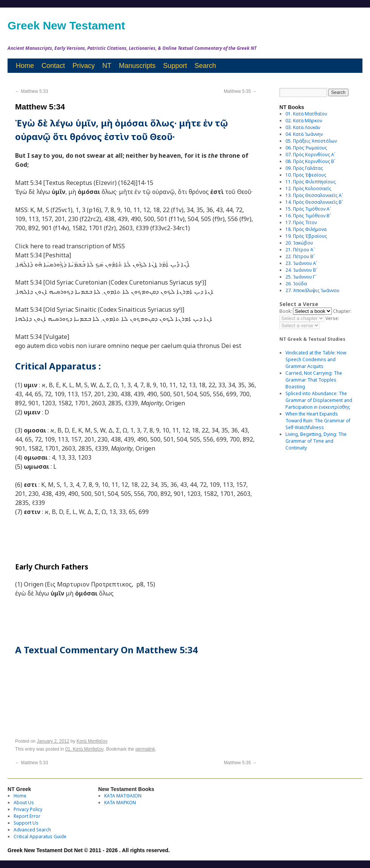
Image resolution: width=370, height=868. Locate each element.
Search (205, 66)
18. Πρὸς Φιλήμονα (306, 229)
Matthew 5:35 (240, 91)
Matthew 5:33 (32, 91)
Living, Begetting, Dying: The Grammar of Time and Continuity (316, 441)
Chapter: (342, 311)
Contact (53, 66)
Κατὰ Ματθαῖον (92, 741)
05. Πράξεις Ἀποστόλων (311, 141)
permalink (145, 749)
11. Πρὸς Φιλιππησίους (311, 182)
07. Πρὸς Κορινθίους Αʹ (310, 155)
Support (175, 66)
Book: (286, 311)
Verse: (332, 318)
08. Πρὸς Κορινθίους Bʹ (310, 161)
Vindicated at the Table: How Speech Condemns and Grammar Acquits (316, 359)
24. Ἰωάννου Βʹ (301, 270)
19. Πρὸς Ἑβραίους (306, 236)
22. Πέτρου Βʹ (300, 256)
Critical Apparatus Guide (40, 836)
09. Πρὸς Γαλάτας (304, 168)
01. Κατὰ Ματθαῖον (85, 749)
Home (25, 66)
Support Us (26, 823)
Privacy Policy (28, 809)
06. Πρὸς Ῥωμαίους (306, 148)
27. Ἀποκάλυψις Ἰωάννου (312, 290)
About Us (24, 803)
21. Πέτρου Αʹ (300, 250)
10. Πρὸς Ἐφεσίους (306, 175)
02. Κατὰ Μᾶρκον (304, 121)
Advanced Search (32, 830)
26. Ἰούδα (296, 284)
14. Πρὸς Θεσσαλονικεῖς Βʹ (314, 202)
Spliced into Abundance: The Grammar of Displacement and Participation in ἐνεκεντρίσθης (319, 400)
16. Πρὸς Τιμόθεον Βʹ (308, 216)
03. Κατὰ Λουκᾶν (303, 127)
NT (107, 66)
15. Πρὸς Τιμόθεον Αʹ (308, 209)
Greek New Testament (66, 25)
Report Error (27, 816)
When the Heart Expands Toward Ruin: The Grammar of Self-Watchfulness (318, 421)
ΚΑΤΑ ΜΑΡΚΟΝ (120, 803)
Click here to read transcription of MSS (70, 246)
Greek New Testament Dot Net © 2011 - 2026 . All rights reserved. (89, 850)
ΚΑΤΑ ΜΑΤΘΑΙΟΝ (123, 796)
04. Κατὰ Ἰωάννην (304, 134)
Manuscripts (137, 66)
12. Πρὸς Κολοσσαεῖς (308, 189)
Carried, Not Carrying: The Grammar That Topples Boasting (314, 380)
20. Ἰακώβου (299, 243)
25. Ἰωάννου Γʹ (301, 277)
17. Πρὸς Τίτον (301, 222)
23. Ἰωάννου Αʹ (301, 263)
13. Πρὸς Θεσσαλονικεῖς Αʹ (314, 195)
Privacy (84, 66)
